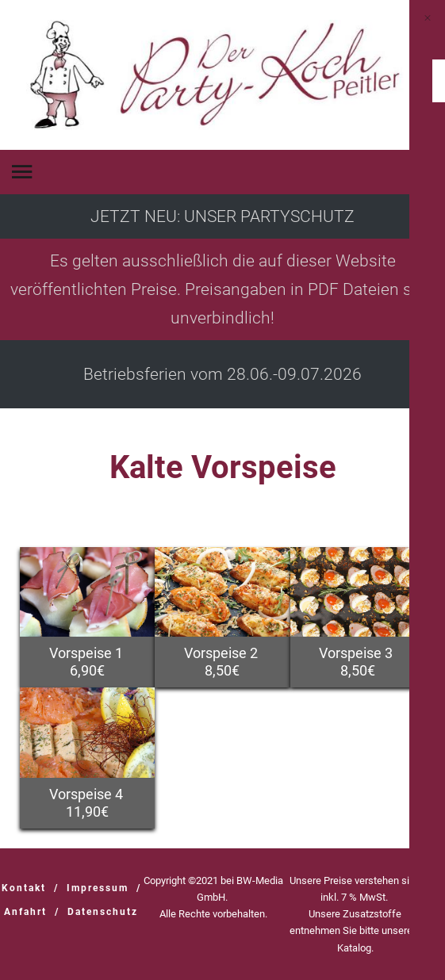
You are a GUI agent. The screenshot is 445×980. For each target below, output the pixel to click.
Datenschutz (103, 912)
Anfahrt (25, 912)
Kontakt (24, 888)
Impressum (98, 888)
